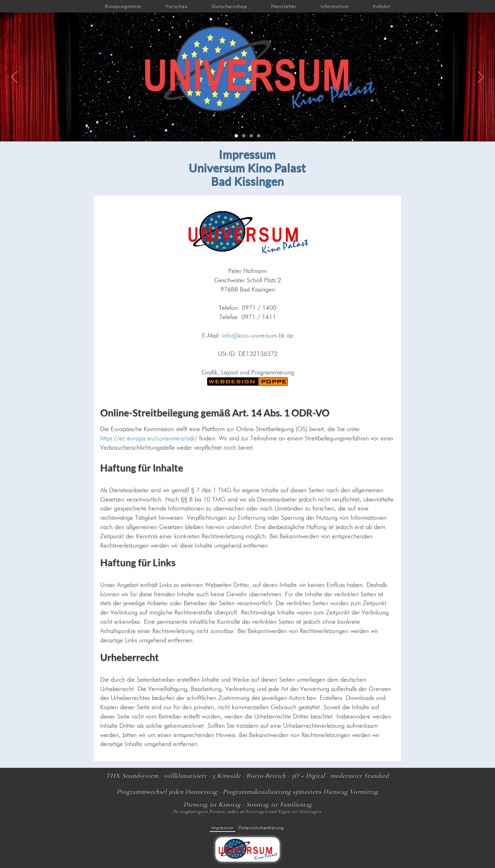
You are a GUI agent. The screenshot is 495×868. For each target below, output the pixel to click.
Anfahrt (381, 6)
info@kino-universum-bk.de (258, 336)
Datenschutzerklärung (261, 828)
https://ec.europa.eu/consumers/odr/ (149, 438)
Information (335, 6)
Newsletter (284, 6)
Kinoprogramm (123, 6)
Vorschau (177, 6)
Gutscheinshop (229, 6)
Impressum (223, 828)
